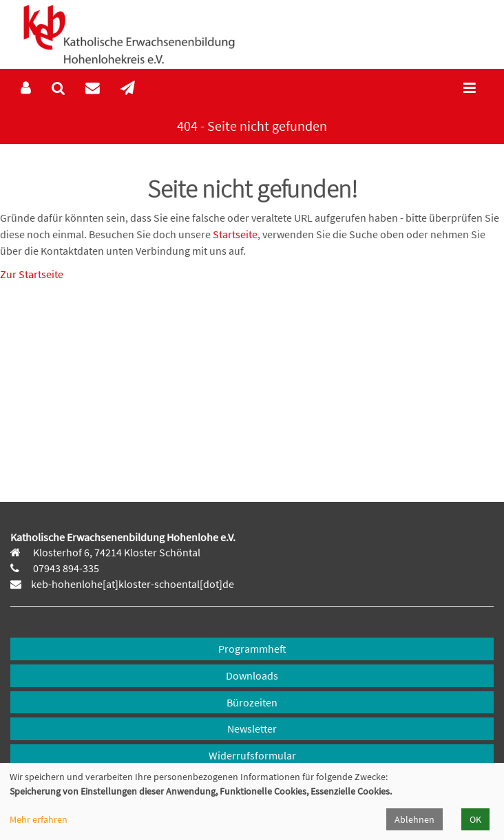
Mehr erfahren (39, 819)
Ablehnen (414, 819)
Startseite (235, 234)
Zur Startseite (32, 274)
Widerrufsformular (252, 755)
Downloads (252, 675)
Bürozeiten (252, 702)
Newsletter (252, 728)
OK (475, 819)
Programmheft (252, 649)
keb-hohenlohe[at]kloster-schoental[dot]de (133, 584)
